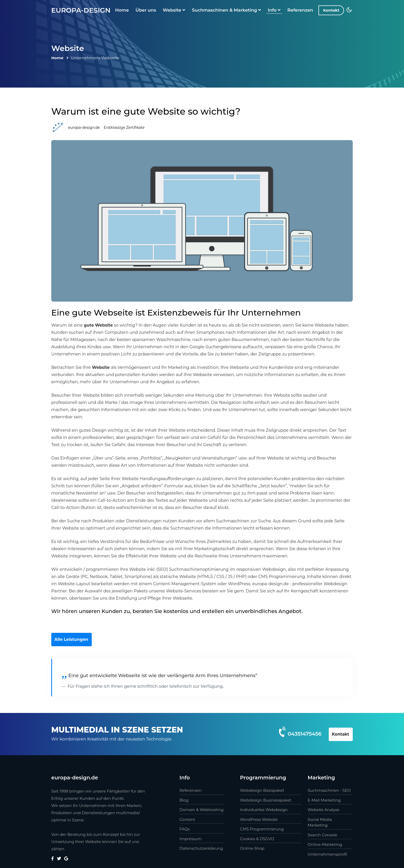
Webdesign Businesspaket (266, 800)
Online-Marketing (325, 844)
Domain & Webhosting (202, 810)
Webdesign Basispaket (262, 790)
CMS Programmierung (262, 829)
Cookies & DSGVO (257, 839)
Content (187, 819)
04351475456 (305, 734)
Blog (184, 800)
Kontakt (331, 10)
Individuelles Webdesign (264, 810)
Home (122, 10)
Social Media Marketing (320, 822)
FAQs (185, 829)
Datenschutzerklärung (201, 848)
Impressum (191, 839)
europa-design (81, 10)
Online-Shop (252, 848)
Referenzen (300, 10)
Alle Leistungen (71, 639)
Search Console (322, 835)
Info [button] (274, 10)
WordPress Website (259, 819)
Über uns (146, 10)
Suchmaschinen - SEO (329, 790)
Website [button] (174, 10)
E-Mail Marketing (324, 800)
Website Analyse (323, 810)
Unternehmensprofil (327, 854)
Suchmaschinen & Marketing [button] (226, 10)
